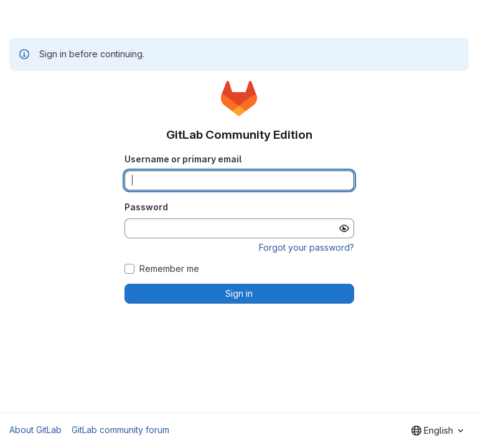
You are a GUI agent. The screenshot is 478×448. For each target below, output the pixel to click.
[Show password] (344, 228)
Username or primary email (183, 159)
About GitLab (35, 430)
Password (146, 207)
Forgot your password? (307, 247)
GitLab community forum (120, 430)
